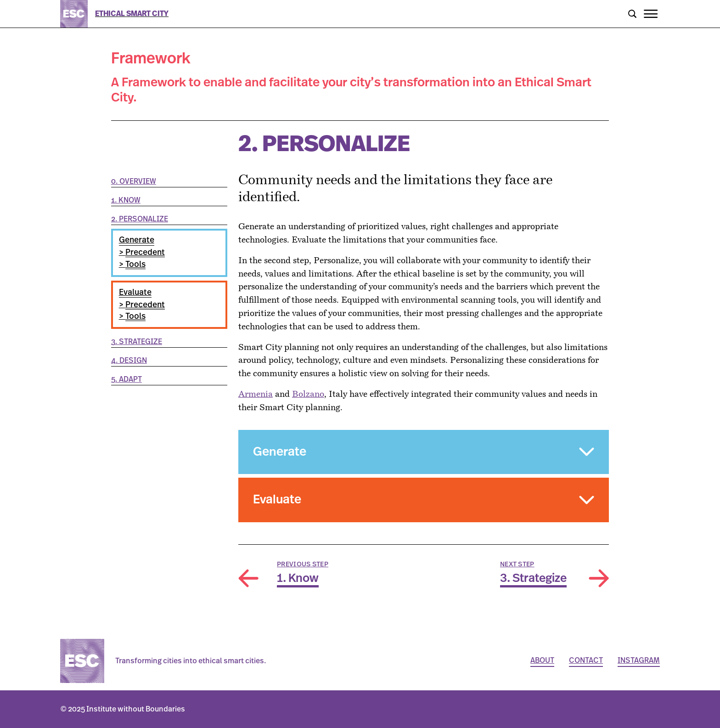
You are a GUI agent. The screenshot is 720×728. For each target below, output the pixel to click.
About (542, 660)
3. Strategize (137, 342)
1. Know (126, 200)
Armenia (256, 395)
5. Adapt (127, 379)
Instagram (639, 660)
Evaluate (135, 293)
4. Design (129, 361)
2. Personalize (140, 219)
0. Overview (134, 181)
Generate (137, 240)
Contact (586, 660)
